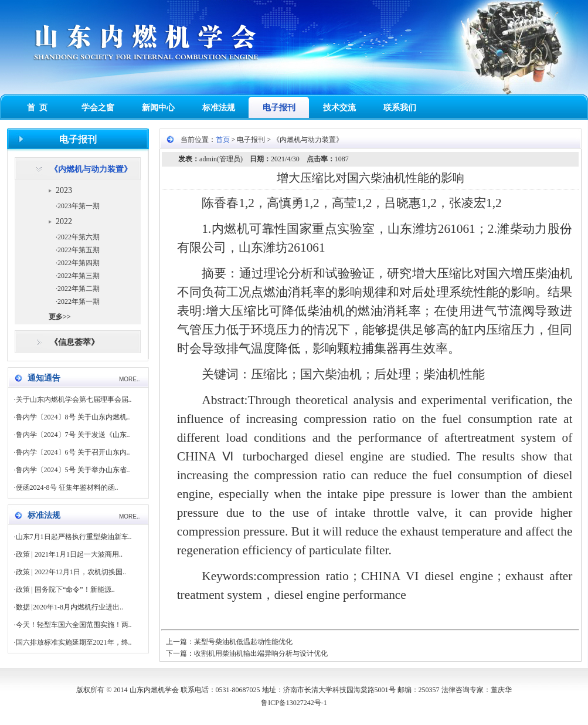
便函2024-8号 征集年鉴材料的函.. (67, 487)
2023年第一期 (79, 206)
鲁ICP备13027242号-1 (294, 703)
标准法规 (219, 108)
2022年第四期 (79, 263)
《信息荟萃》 (74, 342)
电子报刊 (279, 108)
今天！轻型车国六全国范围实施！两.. (74, 625)
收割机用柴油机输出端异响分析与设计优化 (261, 653)
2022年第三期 (79, 276)
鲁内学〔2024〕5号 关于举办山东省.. (73, 470)
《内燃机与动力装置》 (91, 169)
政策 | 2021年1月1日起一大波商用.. (69, 554)
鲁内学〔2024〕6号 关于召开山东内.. (73, 452)
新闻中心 (158, 108)
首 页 (37, 108)
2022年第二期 (79, 289)
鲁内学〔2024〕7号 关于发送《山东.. (73, 435)
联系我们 (400, 108)
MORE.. (130, 379)
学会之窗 (98, 108)
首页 (223, 140)
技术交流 (339, 108)
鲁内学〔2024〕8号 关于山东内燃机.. (73, 417)
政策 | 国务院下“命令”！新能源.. (65, 590)
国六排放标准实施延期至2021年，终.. (74, 642)
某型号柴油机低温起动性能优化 (243, 642)
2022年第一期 (79, 301)
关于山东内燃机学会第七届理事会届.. (74, 399)
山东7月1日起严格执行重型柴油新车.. (74, 537)
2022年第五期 (79, 250)
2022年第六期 (79, 237)
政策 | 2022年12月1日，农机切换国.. (71, 572)
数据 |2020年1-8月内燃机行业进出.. (69, 607)
